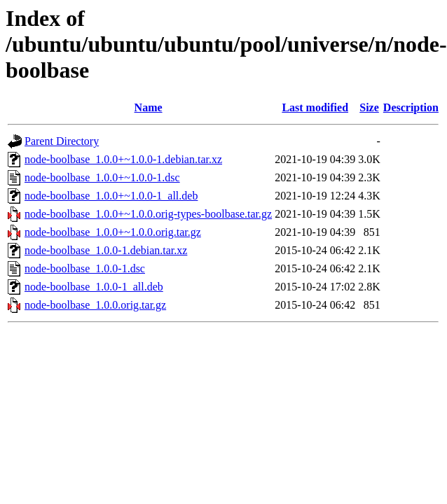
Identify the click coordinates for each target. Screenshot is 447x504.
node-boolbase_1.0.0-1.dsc (85, 268)
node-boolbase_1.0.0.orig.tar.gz (95, 305)
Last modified (315, 107)
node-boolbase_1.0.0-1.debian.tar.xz (106, 250)
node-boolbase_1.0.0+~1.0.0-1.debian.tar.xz (123, 159)
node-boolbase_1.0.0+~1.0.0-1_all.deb (111, 196)
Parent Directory (62, 141)
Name (149, 107)
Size (369, 107)
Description (411, 107)
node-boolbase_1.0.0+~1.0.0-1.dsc (102, 177)
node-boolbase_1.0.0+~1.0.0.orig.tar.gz (113, 232)
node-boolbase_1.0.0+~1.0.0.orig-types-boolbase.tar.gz (148, 214)
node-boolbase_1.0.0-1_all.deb (94, 287)
